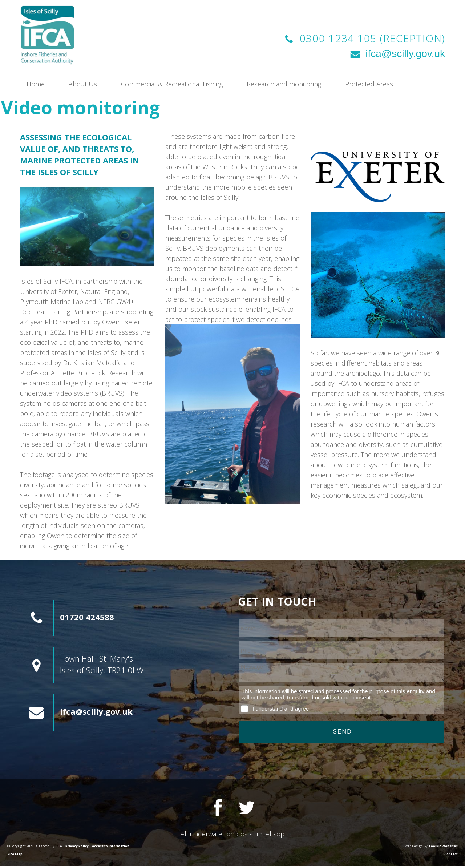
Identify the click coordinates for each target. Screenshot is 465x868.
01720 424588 (87, 617)
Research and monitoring (284, 84)
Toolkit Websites (443, 846)
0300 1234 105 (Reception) (373, 38)
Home (36, 84)
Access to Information (111, 846)
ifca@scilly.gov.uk (397, 54)
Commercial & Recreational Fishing (172, 84)
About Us (83, 84)
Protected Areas (369, 84)
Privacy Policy (77, 846)
